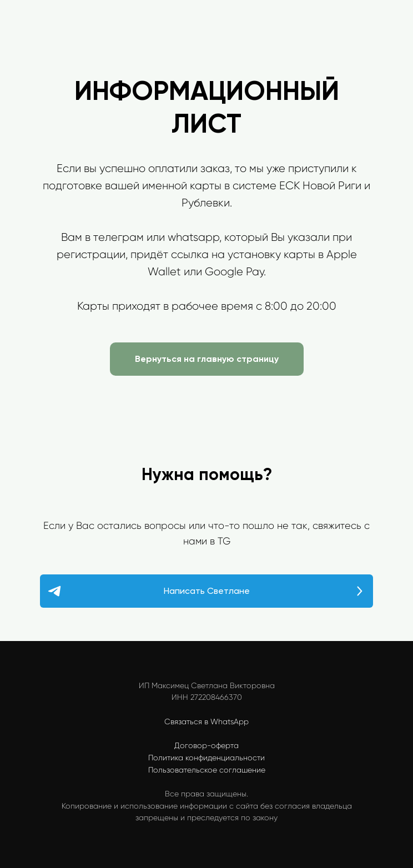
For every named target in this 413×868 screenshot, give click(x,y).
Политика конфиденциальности (206, 758)
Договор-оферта (206, 745)
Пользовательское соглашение (207, 770)
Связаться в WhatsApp (206, 721)
